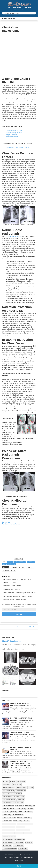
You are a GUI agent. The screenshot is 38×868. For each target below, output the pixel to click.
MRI (34, 806)
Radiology (26, 821)
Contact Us (27, 8)
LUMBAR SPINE (20, 806)
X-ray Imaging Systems (10, 848)
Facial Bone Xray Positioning (12, 589)
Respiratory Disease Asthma (11, 524)
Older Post (33, 627)
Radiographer (7, 821)
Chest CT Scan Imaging (11, 641)
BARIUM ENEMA (7, 785)
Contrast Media (21, 791)
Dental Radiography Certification (13, 797)
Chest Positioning (20, 562)
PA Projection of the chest (14, 236)
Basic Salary (17, 785)
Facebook (14, 567)
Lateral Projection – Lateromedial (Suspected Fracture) (20, 593)
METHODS (28, 806)
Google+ (31, 567)
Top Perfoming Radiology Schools (14, 839)
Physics (13, 812)
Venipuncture (7, 845)
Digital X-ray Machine (9, 800)
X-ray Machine (23, 848)
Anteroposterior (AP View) (14, 132)
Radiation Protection (24, 818)
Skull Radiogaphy (8, 833)
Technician (19, 833)
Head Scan (21, 800)
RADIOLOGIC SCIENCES (9, 818)
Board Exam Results (9, 788)
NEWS (19, 809)
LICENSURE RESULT (8, 806)
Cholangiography (8, 791)
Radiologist (17, 821)
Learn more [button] (19, 860)
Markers (12, 809)
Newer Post (6, 627)
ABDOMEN (5, 782)
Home (9, 8)
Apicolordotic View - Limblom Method (18, 147)
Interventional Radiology (11, 803)
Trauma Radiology (8, 842)
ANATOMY (10, 562)
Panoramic (6, 812)
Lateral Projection (12, 134)
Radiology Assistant (9, 824)
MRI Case (5, 809)
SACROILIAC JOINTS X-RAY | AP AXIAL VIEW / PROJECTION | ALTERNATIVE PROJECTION (21, 764)
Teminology (28, 833)
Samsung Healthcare (23, 830)
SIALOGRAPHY (20, 827)
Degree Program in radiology (12, 794)
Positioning (6, 564)
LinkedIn (7, 570)
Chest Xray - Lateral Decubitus (12, 586)
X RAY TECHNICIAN (18, 845)
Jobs (22, 803)
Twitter (23, 567)
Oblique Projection (12, 136)
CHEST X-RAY (31, 562)
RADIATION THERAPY (17, 815)
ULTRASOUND (20, 842)
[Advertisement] (19, 58)
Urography (29, 842)
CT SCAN (31, 788)
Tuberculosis (6, 522)
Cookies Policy (19, 10)
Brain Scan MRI (22, 788)
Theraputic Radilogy (9, 836)
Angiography (21, 782)
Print (14, 570)
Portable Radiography (25, 812)
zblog (13, 564)
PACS (23, 809)
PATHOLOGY (30, 809)
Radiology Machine (9, 827)
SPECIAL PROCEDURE (9, 830)
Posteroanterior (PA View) (14, 130)
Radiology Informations (25, 824)
